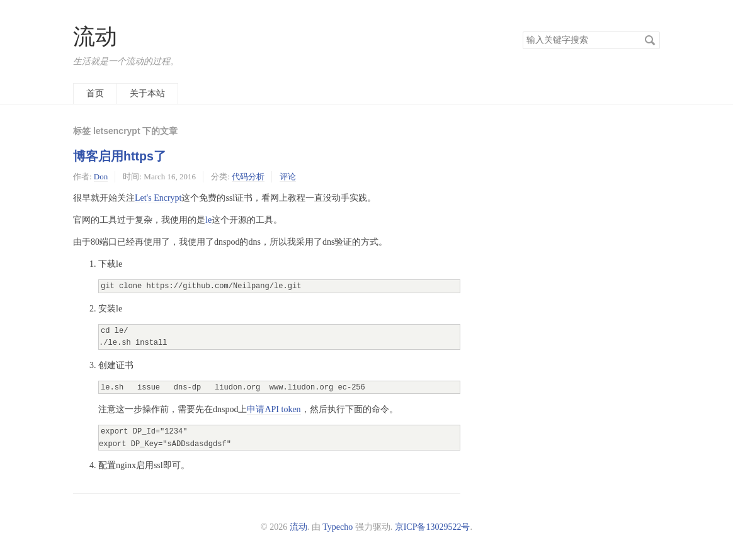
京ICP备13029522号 (433, 527)
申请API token (274, 409)
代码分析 (248, 176)
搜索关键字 (522, 31)
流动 (95, 37)
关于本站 (147, 93)
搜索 (650, 40)
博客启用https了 (120, 156)
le (208, 220)
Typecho (338, 527)
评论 (288, 176)
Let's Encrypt (158, 198)
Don (101, 176)
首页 (95, 93)
